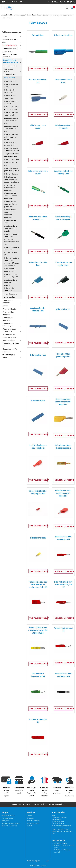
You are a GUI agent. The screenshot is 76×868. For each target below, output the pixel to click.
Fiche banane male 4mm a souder (38, 173)
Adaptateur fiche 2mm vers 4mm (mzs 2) (63, 540)
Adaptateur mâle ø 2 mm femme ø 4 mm (63, 173)
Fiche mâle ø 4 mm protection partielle (63, 356)
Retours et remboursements (11, 823)
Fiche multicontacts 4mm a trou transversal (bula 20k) (63, 586)
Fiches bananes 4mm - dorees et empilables (63, 448)
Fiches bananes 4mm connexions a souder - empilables (63, 403)
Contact (29, 826)
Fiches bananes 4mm (38, 539)
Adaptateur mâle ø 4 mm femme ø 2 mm (38, 219)
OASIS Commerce (42, 866)
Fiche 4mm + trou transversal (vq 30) (38, 677)
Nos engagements (7, 818)
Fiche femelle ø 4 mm (38, 356)
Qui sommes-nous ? (8, 815)
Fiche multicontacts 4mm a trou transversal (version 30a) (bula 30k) (38, 632)
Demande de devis (33, 823)
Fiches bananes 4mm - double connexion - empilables (63, 495)
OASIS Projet (33, 866)
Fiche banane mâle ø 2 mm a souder (63, 127)
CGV (47, 861)
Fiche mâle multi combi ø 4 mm (38, 265)
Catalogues (30, 818)
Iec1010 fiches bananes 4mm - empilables (38, 448)
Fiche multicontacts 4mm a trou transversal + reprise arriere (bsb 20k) (38, 586)
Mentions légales (33, 861)
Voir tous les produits (39, 69)
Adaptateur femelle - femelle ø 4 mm (38, 310)
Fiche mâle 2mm (38, 35)
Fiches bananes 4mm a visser (63, 81)
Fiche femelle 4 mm (63, 310)
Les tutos (30, 815)
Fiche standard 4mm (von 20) (63, 631)
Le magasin (5, 821)
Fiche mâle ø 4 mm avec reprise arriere (63, 265)
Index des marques (33, 821)
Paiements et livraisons (9, 826)
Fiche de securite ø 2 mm (63, 35)
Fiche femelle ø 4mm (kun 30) (38, 723)
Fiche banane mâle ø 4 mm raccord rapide (63, 219)
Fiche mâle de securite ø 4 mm (38, 81)
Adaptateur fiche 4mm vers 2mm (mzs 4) (63, 677)
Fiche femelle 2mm (38, 402)
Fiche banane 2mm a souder (38, 127)
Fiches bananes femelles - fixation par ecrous (38, 494)
